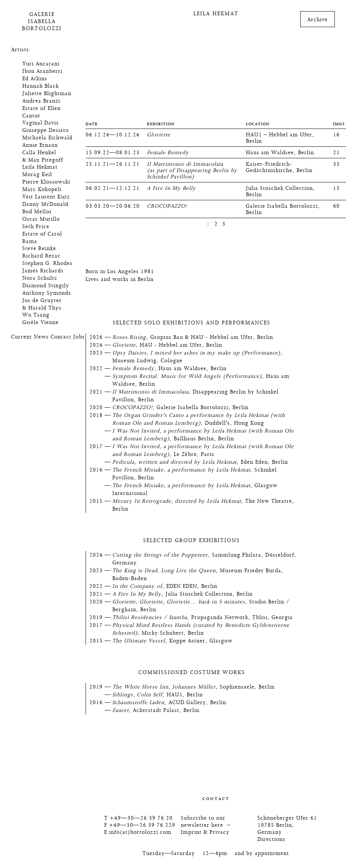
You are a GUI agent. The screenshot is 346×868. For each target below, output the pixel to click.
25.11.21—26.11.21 (113, 164)
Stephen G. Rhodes (47, 263)
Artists (20, 50)
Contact (61, 337)
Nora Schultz (40, 278)
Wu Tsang (36, 315)
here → (221, 825)
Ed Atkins (35, 79)
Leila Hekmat (40, 167)
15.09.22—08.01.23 (113, 153)
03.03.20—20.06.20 (113, 206)
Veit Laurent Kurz (46, 197)
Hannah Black (41, 86)
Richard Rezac (41, 256)
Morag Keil (37, 174)
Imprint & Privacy (205, 832)
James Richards (43, 271)
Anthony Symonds (47, 293)
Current (22, 337)
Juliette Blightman (47, 93)
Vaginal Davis (41, 123)
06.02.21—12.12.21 (113, 188)
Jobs (79, 337)
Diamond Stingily (46, 286)
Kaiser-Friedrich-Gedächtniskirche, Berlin (279, 167)
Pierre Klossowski (46, 182)
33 (336, 164)
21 (336, 153)
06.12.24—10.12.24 (113, 135)
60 (336, 206)
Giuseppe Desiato (46, 130)
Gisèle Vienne (41, 322)
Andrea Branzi (41, 101)
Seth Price (36, 226)
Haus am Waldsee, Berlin (280, 153)
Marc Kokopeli (42, 189)
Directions (271, 839)
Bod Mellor (37, 212)
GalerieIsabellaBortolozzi (42, 21)
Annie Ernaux (40, 145)
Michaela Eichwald (47, 138)
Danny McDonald (45, 204)
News (41, 337)
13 (336, 188)
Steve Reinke (39, 248)
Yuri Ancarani (41, 64)
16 (336, 135)
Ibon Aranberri (42, 71)
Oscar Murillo (41, 219)
